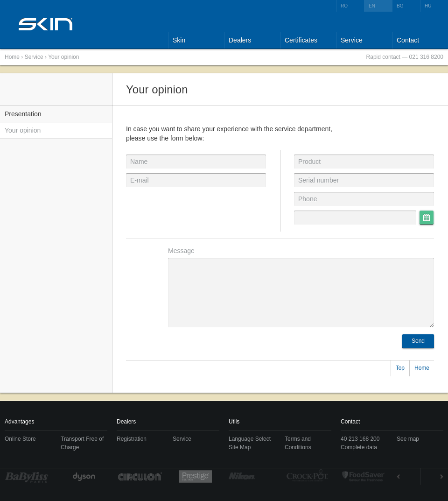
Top (400, 368)
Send (418, 341)
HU (428, 6)
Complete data (359, 447)
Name (139, 162)
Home (12, 57)
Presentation (23, 114)
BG (400, 6)
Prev (409, 476)
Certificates (301, 40)
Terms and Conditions (298, 443)
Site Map (240, 447)
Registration (132, 439)
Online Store (20, 439)
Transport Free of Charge (82, 443)
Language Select (250, 439)
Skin (179, 40)
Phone (308, 199)
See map (408, 439)
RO (344, 6)
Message (181, 251)
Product (309, 162)
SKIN (46, 24)
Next (432, 476)
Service (352, 40)
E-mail (140, 180)
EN (372, 6)
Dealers (240, 40)
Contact (408, 40)
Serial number (318, 180)
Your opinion (63, 57)
